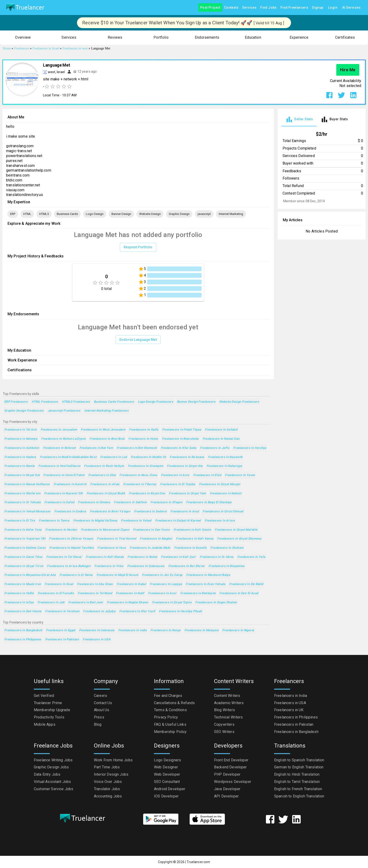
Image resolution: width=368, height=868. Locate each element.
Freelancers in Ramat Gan (221, 439)
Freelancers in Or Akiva (217, 557)
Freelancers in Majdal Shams (128, 603)
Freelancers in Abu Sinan (95, 584)
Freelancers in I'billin (19, 593)
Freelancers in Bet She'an (186, 566)
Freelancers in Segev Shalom (216, 603)
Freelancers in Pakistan (62, 640)
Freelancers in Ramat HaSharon (27, 484)
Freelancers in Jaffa (215, 448)
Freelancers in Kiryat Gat (22, 475)
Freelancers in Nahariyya (224, 466)
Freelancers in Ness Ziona (138, 475)
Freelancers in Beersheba (180, 439)
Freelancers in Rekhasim (198, 593)
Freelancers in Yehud (136, 521)
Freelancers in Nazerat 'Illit (63, 494)
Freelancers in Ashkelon (22, 448)
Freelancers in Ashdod (221, 430)
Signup (318, 8)
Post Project (210, 8)
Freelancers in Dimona (94, 502)
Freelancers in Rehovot (59, 448)
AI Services (351, 8)
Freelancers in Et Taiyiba (178, 484)
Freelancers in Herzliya (250, 448)
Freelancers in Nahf (130, 593)
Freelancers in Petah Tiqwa (182, 430)
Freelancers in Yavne (240, 475)
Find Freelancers (294, 8)
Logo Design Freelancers (156, 402)
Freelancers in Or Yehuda (22, 502)
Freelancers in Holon (143, 439)
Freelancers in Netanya (21, 439)
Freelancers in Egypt (61, 630)
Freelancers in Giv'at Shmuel (223, 512)
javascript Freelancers (64, 411)
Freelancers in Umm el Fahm (64, 475)
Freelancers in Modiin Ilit (148, 457)
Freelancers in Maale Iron (23, 584)
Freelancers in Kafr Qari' (178, 557)
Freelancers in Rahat (142, 557)
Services (249, 8)
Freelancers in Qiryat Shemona (239, 539)
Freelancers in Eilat (102, 475)
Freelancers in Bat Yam (96, 448)
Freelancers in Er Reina (76, 575)
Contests (231, 8)
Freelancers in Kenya (165, 630)
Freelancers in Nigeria (238, 630)
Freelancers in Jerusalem (59, 430)
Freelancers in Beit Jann (86, 603)
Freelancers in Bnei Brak (107, 439)
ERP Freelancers (16, 402)
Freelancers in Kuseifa (190, 548)
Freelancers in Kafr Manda (105, 557)
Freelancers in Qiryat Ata (185, 466)
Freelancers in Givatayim (146, 466)
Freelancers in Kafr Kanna (195, 539)
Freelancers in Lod (114, 457)
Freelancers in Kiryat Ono (147, 494)
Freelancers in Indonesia (97, 630)
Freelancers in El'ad (207, 475)
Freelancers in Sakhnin (130, 502)
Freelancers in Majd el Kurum (117, 575)
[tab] (299, 119)
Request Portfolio (138, 247)
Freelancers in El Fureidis (56, 593)
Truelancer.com (198, 862)
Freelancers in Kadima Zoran (25, 548)
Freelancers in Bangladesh (23, 630)
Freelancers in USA (97, 640)
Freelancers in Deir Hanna (23, 611)
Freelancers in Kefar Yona (23, 530)
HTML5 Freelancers (76, 402)
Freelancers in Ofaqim (166, 502)
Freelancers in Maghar (156, 539)
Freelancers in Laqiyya (166, 584)
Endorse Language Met (138, 340)
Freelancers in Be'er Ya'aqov (110, 512)
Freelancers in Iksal (59, 584)
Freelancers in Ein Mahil (246, 584)
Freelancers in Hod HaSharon (59, 466)
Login (333, 8)
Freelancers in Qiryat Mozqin (220, 484)
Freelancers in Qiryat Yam (187, 494)
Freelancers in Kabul (131, 584)
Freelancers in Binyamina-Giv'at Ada (30, 575)
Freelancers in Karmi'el (70, 484)
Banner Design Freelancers (196, 402)
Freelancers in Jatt (51, 603)
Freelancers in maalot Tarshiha (71, 548)
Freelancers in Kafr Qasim (192, 530)
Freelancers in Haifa (144, 430)
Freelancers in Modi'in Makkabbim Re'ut (68, 457)
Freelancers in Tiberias (140, 484)
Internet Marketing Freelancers (106, 411)
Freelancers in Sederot (150, 512)
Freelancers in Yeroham (62, 611)
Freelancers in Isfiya (19, 603)
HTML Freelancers (45, 402)
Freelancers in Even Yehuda (205, 584)
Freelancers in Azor (162, 593)
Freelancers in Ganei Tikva (23, 557)
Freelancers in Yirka (109, 566)
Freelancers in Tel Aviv (21, 430)
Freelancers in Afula (105, 484)
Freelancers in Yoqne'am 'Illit (25, 539)
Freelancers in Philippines (23, 640)
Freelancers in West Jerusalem (103, 430)
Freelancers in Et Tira (20, 521)
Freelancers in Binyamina (226, 566)
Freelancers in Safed (59, 502)
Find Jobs (268, 8)
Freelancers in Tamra (54, 521)
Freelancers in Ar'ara (220, 521)
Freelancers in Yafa (251, 557)
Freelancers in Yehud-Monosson (27, 512)
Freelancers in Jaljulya (99, 611)
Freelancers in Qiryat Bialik (106, 494)
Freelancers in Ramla (19, 466)
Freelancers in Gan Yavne (151, 530)
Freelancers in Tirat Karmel (117, 539)
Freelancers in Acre (175, 475)
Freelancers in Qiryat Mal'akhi (236, 530)
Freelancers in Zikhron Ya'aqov (71, 539)
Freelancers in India (132, 630)
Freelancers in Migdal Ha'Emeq (95, 521)
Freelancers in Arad (185, 512)
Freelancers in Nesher (61, 530)
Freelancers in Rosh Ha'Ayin (104, 466)
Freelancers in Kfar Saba (179, 448)
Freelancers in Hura (112, 548)
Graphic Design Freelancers (24, 411)
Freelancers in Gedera (70, 512)
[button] (23, 38)
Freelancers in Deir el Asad (239, 593)
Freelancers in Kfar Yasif (137, 611)
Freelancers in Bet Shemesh (137, 448)
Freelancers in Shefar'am (22, 494)
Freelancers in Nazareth (225, 457)
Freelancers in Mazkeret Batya (208, 575)
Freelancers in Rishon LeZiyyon (63, 439)
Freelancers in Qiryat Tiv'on (24, 566)
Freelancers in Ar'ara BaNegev (69, 566)
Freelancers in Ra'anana (187, 457)
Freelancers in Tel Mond (95, 593)
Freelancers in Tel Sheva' (64, 557)
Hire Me (348, 70)
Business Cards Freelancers (114, 402)
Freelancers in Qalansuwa (146, 566)
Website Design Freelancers (239, 402)
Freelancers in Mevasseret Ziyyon (105, 530)
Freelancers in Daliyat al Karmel (178, 521)
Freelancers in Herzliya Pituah (180, 611)
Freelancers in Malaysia (202, 630)
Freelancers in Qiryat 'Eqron (172, 603)
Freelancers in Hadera (20, 457)
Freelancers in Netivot (226, 494)
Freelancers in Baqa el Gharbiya (209, 502)
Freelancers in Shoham (227, 548)
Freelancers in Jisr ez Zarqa (162, 575)
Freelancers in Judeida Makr (150, 548)
